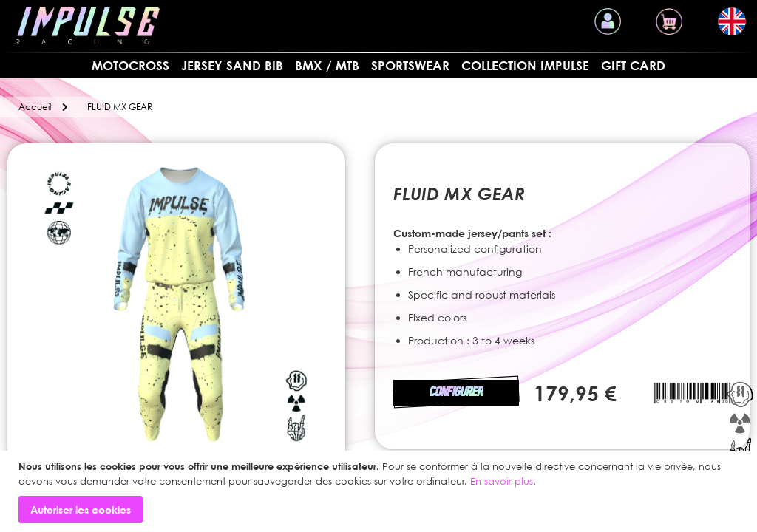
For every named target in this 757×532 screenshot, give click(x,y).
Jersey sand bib (232, 65)
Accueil (35, 107)
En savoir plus (502, 481)
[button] (732, 21)
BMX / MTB (327, 65)
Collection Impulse (525, 65)
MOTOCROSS (130, 65)
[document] (380, 491)
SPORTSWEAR (410, 65)
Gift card (633, 65)
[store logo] (87, 25)
